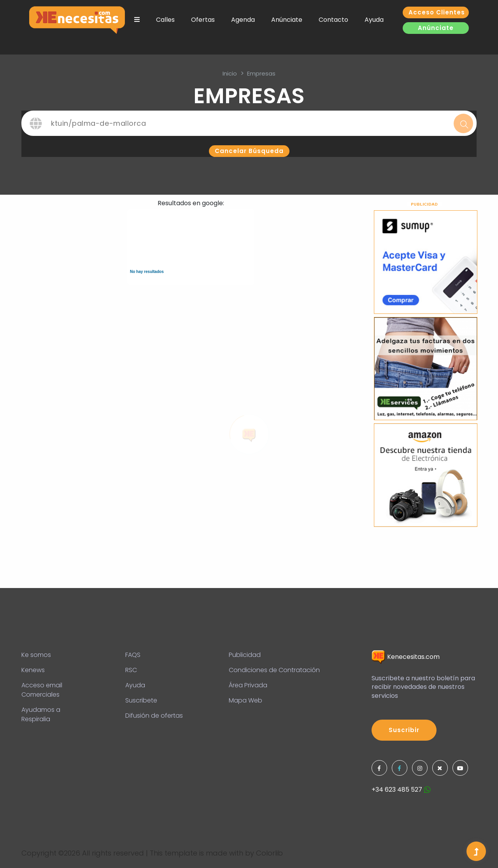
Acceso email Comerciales (42, 690)
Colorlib (269, 853)
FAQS (133, 655)
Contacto (333, 20)
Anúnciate (287, 20)
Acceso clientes (437, 12)
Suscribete (141, 700)
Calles (165, 20)
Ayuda (374, 20)
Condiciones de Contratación (274, 670)
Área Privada (248, 685)
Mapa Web (245, 700)
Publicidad (245, 655)
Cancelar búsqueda (249, 151)
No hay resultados (147, 272)
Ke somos (36, 655)
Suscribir (404, 730)
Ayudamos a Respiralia (41, 714)
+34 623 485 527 (401, 790)
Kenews (33, 670)
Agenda (243, 20)
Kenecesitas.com (406, 657)
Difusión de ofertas (154, 716)
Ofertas (203, 20)
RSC (131, 670)
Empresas (261, 73)
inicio (230, 73)
